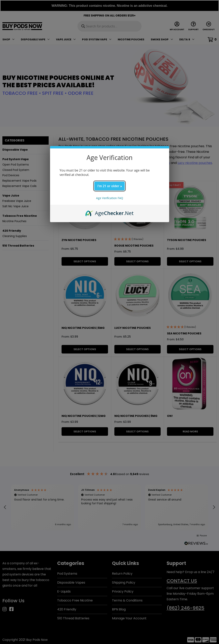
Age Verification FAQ (110, 198)
